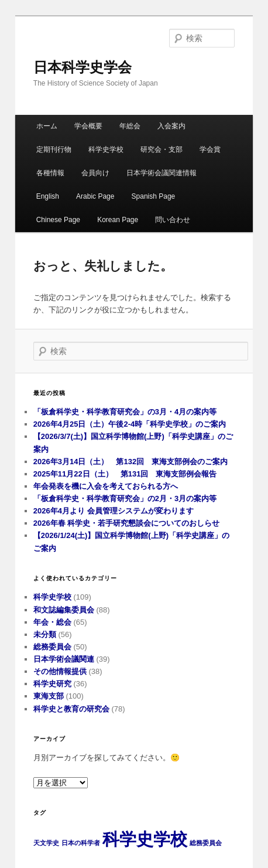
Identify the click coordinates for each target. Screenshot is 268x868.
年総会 (130, 126)
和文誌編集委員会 (64, 610)
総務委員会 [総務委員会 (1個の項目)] (206, 843)
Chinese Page (58, 220)
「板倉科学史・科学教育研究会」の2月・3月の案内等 (125, 498)
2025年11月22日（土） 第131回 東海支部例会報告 (125, 474)
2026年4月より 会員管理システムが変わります (114, 511)
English (48, 196)
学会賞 (210, 149)
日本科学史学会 (83, 67)
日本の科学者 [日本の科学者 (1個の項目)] (81, 843)
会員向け (95, 173)
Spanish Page (154, 196)
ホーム (47, 126)
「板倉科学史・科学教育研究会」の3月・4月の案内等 (125, 412)
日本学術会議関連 (64, 659)
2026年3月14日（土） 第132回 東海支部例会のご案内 (130, 462)
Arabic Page (95, 196)
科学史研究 (52, 684)
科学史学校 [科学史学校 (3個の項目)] (145, 839)
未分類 (45, 634)
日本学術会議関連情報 (162, 173)
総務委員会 (52, 647)
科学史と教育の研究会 (71, 709)
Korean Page (118, 220)
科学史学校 (106, 149)
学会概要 (88, 126)
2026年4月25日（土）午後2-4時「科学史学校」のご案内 (130, 424)
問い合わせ (173, 220)
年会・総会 (52, 622)
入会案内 (171, 126)
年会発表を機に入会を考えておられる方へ (106, 486)
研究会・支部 (162, 149)
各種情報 (50, 173)
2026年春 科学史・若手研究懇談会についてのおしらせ (127, 523)
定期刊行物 (54, 149)
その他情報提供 (60, 671)
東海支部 (49, 696)
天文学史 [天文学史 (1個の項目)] (46, 843)
